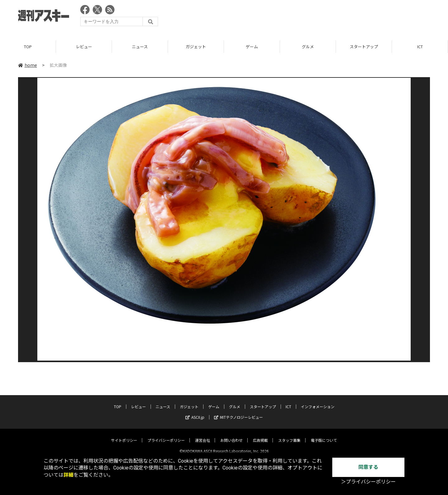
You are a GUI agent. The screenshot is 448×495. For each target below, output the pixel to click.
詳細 (68, 475)
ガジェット (196, 47)
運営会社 (203, 435)
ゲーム (252, 47)
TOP (28, 47)
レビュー (84, 47)
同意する (368, 467)
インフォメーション (318, 402)
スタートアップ (364, 47)
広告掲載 (260, 435)
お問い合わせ (231, 435)
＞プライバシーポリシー (368, 482)
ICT (420, 47)
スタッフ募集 (289, 435)
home (28, 65)
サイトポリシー (124, 435)
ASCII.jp (195, 412)
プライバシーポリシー (166, 435)
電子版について (324, 435)
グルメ (308, 47)
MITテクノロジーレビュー (238, 412)
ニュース (140, 47)
